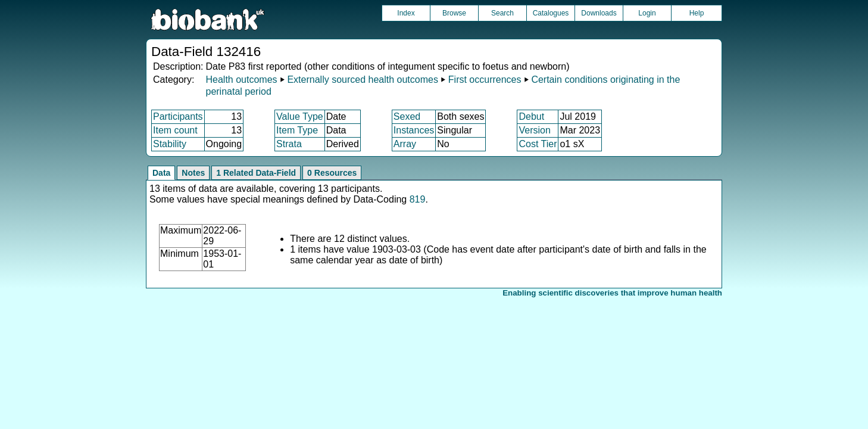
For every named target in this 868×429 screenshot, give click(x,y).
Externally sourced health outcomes (362, 80)
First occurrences (485, 80)
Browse (454, 13)
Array (405, 144)
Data (161, 173)
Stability (170, 144)
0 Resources (332, 173)
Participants (178, 116)
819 (418, 199)
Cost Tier (538, 144)
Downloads (599, 13)
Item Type (297, 130)
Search (502, 13)
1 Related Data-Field (256, 173)
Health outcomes (241, 80)
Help (697, 13)
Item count (175, 130)
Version (534, 130)
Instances (414, 130)
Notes (193, 173)
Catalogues (551, 13)
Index (406, 13)
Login (647, 13)
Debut (531, 116)
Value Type (300, 116)
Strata (289, 144)
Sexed (407, 116)
